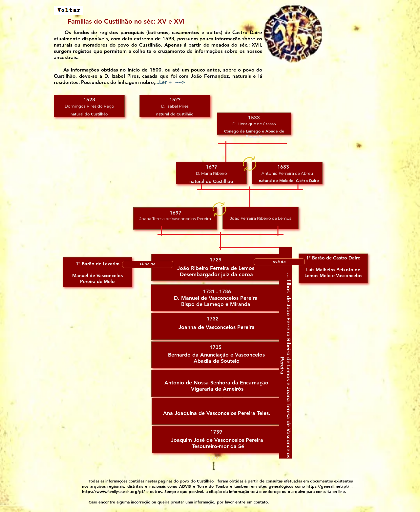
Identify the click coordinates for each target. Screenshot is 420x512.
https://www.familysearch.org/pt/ (114, 491)
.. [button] (171, 82)
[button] (89, 106)
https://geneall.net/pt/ (328, 486)
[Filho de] (148, 264)
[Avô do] (279, 262)
